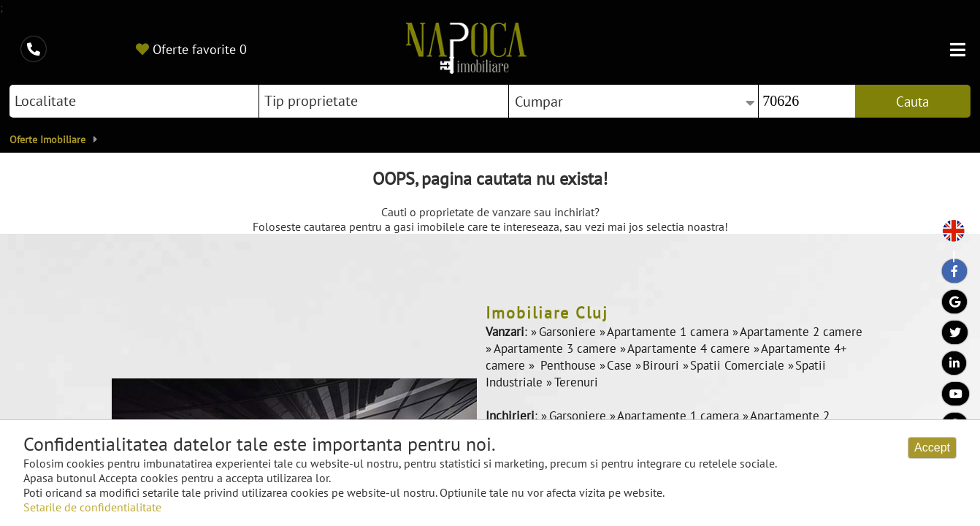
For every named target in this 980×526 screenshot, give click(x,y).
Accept (932, 447)
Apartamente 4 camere (690, 348)
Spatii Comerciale (739, 365)
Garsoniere (569, 332)
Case (621, 365)
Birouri (663, 365)
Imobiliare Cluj (547, 313)
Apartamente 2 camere (801, 332)
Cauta (912, 102)
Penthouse (568, 365)
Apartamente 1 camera (670, 332)
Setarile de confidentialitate (92, 507)
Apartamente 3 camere (557, 348)
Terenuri (576, 382)
